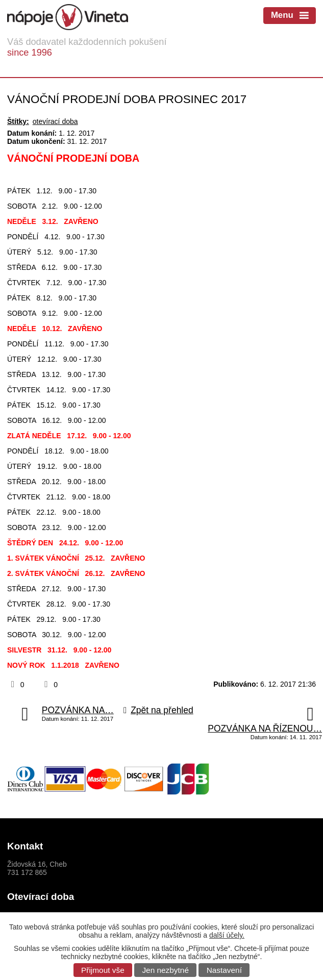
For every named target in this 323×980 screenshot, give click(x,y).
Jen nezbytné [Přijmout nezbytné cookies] (165, 970)
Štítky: (18, 121)
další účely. (227, 935)
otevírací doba (55, 121)
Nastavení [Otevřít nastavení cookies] (224, 970)
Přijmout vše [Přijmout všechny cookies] (103, 970)
